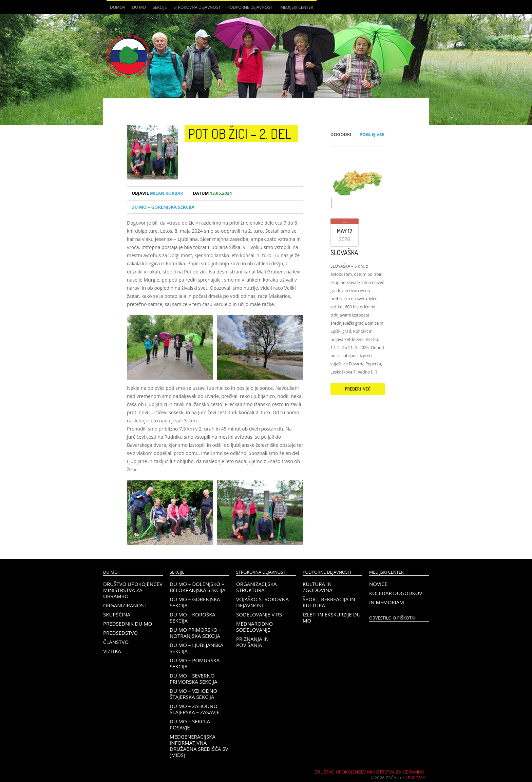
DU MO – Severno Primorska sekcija (194, 679)
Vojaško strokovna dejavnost (262, 602)
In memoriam (387, 602)
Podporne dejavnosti (250, 7)
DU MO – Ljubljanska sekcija (196, 648)
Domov (118, 7)
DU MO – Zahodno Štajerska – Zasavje (195, 709)
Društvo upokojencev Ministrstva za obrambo (133, 590)
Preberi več (358, 389)
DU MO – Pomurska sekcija (195, 663)
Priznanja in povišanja (252, 642)
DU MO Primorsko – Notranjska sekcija (195, 633)
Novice (378, 584)
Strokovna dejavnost (197, 7)
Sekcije (160, 7)
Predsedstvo (120, 633)
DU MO (139, 7)
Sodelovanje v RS (259, 614)
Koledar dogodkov (396, 593)
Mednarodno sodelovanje (254, 627)
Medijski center (297, 7)
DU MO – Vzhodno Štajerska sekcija (193, 694)
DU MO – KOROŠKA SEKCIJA (193, 617)
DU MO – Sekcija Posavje (190, 724)
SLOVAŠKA (344, 252)
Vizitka (112, 651)
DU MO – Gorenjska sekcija (163, 207)
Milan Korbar (157, 193)
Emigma (417, 778)
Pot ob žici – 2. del (240, 133)
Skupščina (117, 614)
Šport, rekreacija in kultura (329, 602)
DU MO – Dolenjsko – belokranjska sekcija (197, 587)
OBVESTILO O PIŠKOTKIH (394, 618)
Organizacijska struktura (256, 587)
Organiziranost (125, 605)
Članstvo (116, 642)
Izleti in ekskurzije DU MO (332, 617)
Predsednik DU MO (128, 624)
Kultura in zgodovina (318, 587)
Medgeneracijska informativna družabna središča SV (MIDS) (199, 746)
